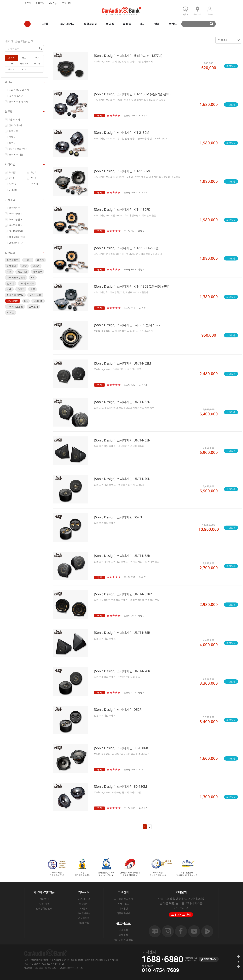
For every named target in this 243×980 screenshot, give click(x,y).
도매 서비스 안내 (181, 915)
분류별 (9, 111)
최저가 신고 (123, 903)
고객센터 (67, 3)
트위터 (12, 143)
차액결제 (123, 935)
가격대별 (10, 200)
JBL (26, 301)
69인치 (34, 184)
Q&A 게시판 (84, 899)
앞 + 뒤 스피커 (16, 96)
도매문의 (40, 3)
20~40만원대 (16, 219)
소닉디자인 (13, 301)
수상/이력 (44, 903)
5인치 (34, 178)
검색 (200, 24)
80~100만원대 (16, 231)
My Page (53, 3)
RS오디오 (22, 272)
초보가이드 (84, 918)
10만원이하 (15, 208)
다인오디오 (13, 260)
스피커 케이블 (16, 154)
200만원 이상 (16, 243)
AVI (33, 277)
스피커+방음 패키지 (19, 90)
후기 (143, 24)
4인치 (12, 178)
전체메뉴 (27, 24)
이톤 (9, 272)
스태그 (21, 289)
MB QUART (35, 295)
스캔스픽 (33, 307)
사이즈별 (10, 164)
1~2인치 (13, 172)
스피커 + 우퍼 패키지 (20, 102)
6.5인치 (13, 184)
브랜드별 (10, 253)
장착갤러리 (90, 24)
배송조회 (123, 930)
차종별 (127, 24)
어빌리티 (12, 266)
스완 (9, 289)
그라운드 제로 (27, 283)
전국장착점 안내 (44, 908)
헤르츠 (40, 260)
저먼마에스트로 (15, 307)
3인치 (34, 172)
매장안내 (44, 899)
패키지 (9, 82)
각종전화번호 (123, 913)
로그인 (28, 3)
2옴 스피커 (14, 119)
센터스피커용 (16, 125)
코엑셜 (12, 137)
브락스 (28, 260)
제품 (45, 24)
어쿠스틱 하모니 (15, 295)
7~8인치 (13, 190)
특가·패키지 (67, 24)
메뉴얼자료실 (84, 913)
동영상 (110, 24)
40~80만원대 (16, 225)
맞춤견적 (84, 903)
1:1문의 (84, 908)
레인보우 (38, 272)
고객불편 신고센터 (123, 899)
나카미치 (38, 301)
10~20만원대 (16, 214)
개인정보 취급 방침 (123, 940)
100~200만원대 (17, 237)
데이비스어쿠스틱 (16, 277)
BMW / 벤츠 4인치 (18, 149)
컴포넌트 (13, 131)
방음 (157, 24)
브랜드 (173, 24)
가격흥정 (123, 908)
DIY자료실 (84, 923)
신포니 (10, 283)
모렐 (33, 289)
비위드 (10, 313)
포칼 (24, 266)
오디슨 (36, 266)
